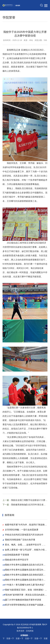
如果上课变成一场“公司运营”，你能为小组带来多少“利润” (25, 550)
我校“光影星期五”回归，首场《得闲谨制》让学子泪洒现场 (25, 590)
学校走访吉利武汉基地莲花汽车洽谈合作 (23, 535)
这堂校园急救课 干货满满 (16, 555)
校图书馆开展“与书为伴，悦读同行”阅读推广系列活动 (25, 525)
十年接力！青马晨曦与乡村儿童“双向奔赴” (24, 585)
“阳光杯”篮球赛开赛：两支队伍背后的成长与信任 (25, 595)
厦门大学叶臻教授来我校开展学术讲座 (22, 600)
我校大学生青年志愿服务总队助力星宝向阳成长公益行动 (25, 570)
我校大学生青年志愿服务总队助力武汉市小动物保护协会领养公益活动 (25, 565)
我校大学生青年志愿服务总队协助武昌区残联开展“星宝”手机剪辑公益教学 (25, 575)
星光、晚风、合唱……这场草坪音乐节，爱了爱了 (25, 545)
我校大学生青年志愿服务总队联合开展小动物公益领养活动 (25, 580)
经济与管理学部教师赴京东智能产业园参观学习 (25, 605)
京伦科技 (30, 631)
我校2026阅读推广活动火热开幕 (19, 540)
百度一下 (6, 638)
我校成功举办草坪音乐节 (15, 560)
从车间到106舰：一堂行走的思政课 (20, 530)
